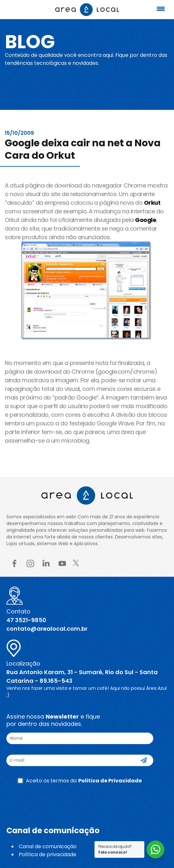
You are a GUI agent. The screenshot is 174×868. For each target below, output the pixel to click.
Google (146, 220)
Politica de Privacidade (110, 781)
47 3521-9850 (26, 620)
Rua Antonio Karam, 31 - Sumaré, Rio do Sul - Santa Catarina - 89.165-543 (82, 676)
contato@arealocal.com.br (47, 629)
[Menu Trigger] (161, 9)
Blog (30, 42)
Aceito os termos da (80, 781)
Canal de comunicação (48, 846)
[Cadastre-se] (144, 760)
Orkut (152, 203)
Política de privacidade (48, 854)
